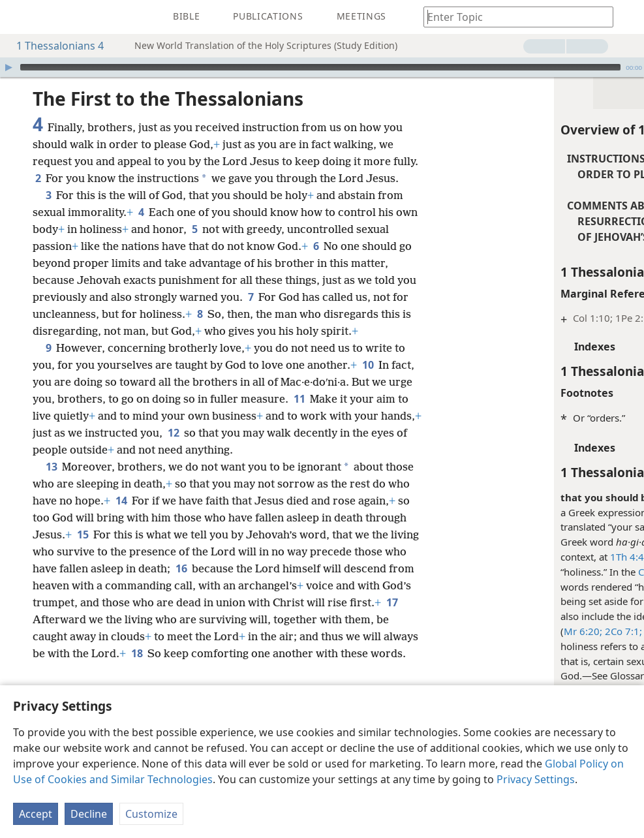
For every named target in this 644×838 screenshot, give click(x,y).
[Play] (8, 67)
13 (51, 518)
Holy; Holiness (551, 675)
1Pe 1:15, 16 (533, 631)
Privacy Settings (536, 779)
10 (93, 416)
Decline (89, 814)
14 (184, 551)
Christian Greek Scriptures (558, 572)
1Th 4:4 (489, 557)
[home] (20, 17)
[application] (322, 67)
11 (122, 450)
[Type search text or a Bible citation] (512, 17)
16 (75, 636)
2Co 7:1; (484, 631)
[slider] (320, 67)
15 (237, 585)
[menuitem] (20, 17)
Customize (151, 814)
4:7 (535, 557)
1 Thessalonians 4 (54, 46)
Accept (36, 814)
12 (121, 484)
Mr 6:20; (445, 631)
